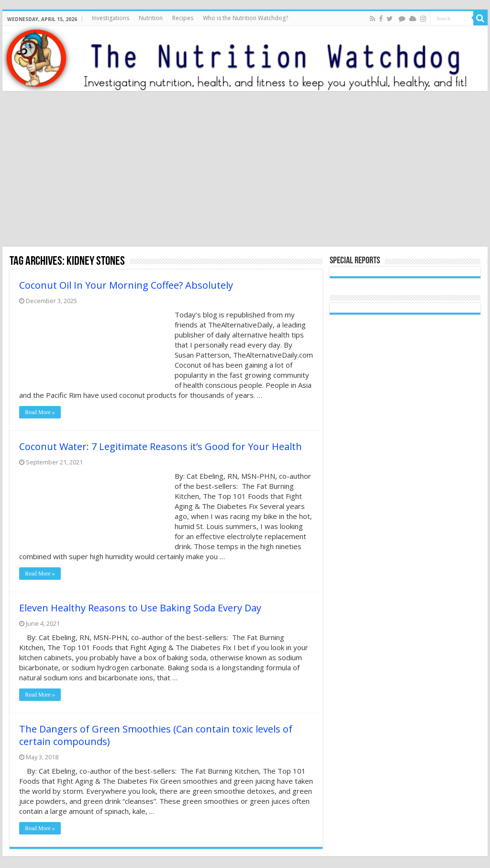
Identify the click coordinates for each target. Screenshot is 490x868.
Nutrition (151, 18)
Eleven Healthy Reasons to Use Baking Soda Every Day (140, 608)
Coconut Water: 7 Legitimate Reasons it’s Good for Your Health (161, 446)
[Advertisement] (245, 170)
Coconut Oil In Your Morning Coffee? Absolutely (126, 285)
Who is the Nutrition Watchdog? (245, 18)
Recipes (183, 18)
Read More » (40, 412)
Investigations (111, 18)
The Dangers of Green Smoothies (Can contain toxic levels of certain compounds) (156, 735)
